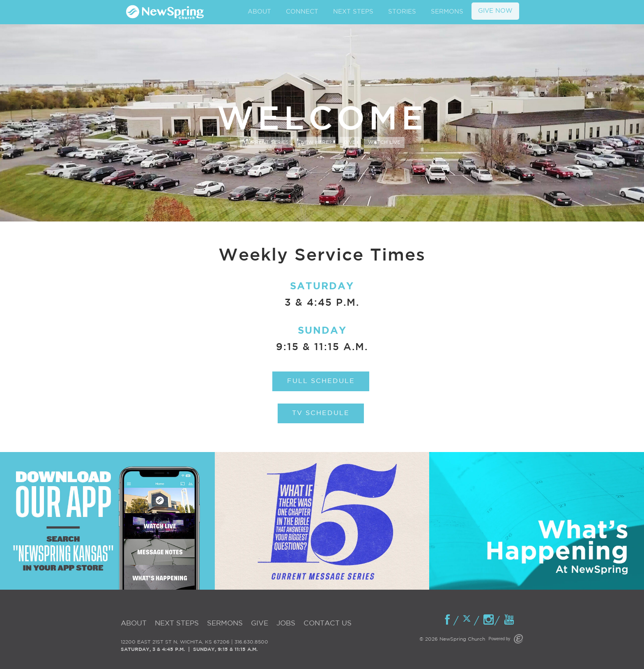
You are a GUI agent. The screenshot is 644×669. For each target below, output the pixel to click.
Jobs (286, 624)
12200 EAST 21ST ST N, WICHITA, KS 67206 (175, 642)
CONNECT (302, 12)
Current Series (266, 142)
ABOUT (259, 12)
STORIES (402, 12)
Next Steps (177, 624)
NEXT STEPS (353, 12)
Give (350, 142)
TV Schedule (321, 413)
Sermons (225, 624)
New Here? (316, 142)
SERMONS (447, 12)
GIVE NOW (495, 11)
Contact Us (328, 624)
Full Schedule (321, 381)
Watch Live (384, 142)
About (134, 624)
